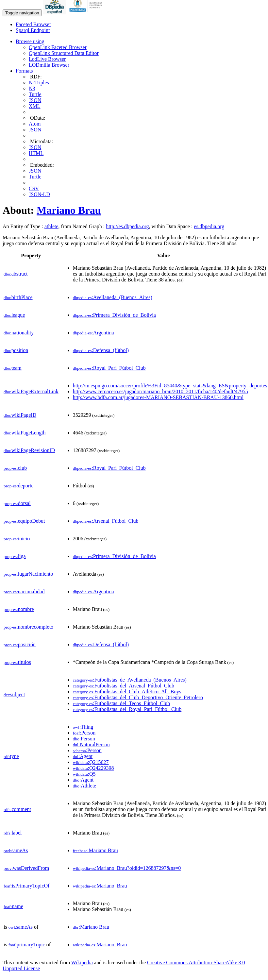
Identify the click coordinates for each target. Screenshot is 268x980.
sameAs (16, 850)
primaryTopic (27, 945)
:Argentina (93, 333)
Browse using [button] (30, 41)
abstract (16, 274)
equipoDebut (24, 521)
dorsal (17, 503)
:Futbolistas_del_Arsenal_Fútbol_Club (124, 686)
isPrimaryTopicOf (26, 886)
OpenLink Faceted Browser (58, 47)
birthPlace (18, 297)
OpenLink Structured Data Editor (64, 53)
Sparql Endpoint (33, 30)
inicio (17, 539)
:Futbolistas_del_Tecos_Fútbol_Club (122, 703)
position (16, 350)
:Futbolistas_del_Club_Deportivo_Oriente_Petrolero (138, 697)
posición (20, 644)
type (11, 756)
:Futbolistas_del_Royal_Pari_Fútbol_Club (127, 709)
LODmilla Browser (49, 65)
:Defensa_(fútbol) (101, 350)
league (14, 315)
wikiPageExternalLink (31, 391)
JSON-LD (39, 194)
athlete (51, 226)
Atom (35, 124)
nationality (19, 333)
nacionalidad (24, 591)
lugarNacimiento (28, 574)
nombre (19, 609)
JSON (35, 100)
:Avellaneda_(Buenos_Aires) (113, 297)
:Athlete (85, 786)
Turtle (35, 94)
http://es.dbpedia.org (127, 226)
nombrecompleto (28, 627)
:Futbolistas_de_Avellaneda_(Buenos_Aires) (130, 680)
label (13, 833)
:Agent (83, 756)
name (13, 906)
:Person (84, 733)
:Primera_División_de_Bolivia (114, 315)
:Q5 (84, 774)
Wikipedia (82, 963)
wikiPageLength (25, 433)
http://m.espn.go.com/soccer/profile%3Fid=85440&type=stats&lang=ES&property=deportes (170, 386)
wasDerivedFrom (26, 868)
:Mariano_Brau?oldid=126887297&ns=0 (127, 868)
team (13, 368)
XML (35, 106)
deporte (19, 486)
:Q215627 (91, 762)
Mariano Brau (69, 210)
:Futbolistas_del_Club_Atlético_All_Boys (127, 692)
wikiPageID (20, 415)
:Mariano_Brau (100, 886)
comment (17, 809)
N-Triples (39, 83)
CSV (34, 188)
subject (14, 694)
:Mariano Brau (95, 850)
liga (15, 556)
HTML (36, 153)
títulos (17, 662)
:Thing (83, 727)
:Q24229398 (93, 768)
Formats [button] (24, 71)
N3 (32, 88)
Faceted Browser (33, 24)
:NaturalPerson (91, 744)
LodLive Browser (47, 59)
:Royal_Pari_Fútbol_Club (109, 368)
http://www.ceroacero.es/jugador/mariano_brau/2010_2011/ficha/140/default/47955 (160, 391)
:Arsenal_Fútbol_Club (106, 521)
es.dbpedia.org (209, 226)
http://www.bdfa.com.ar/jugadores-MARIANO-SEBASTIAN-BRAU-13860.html (158, 397)
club (15, 468)
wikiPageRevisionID (29, 450)
